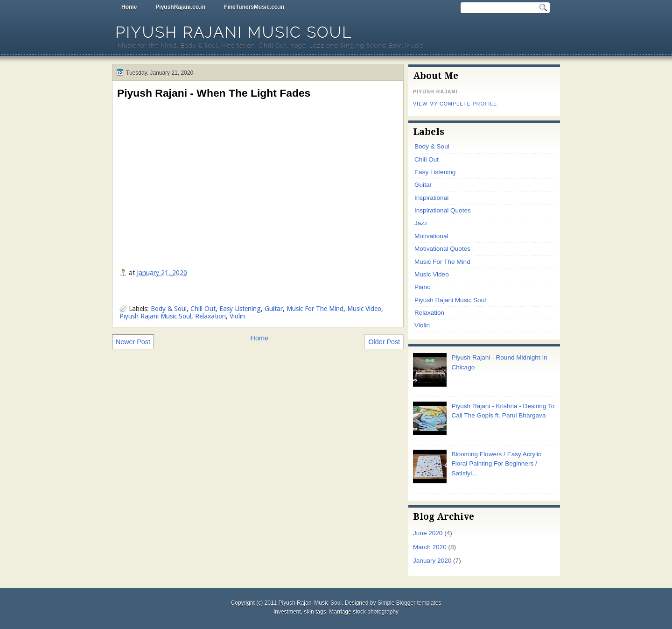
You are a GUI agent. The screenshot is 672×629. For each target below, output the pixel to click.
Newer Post (133, 342)
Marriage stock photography (364, 612)
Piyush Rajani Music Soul (234, 32)
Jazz (421, 223)
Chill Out (203, 309)
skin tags (315, 612)
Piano (423, 287)
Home (129, 7)
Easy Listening (240, 309)
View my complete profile (455, 104)
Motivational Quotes (442, 249)
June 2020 (428, 533)
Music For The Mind (315, 309)
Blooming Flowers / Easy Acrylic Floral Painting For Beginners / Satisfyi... (496, 464)
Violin (237, 316)
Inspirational (431, 198)
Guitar (274, 309)
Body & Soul (169, 309)
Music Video (364, 309)
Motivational (431, 236)
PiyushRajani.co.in (180, 7)
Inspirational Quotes (443, 210)
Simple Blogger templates (409, 603)
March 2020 (430, 547)
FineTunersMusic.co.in (254, 7)
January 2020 (432, 561)
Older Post (384, 342)
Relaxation (210, 316)
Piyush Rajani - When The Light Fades (214, 93)
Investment (287, 612)
